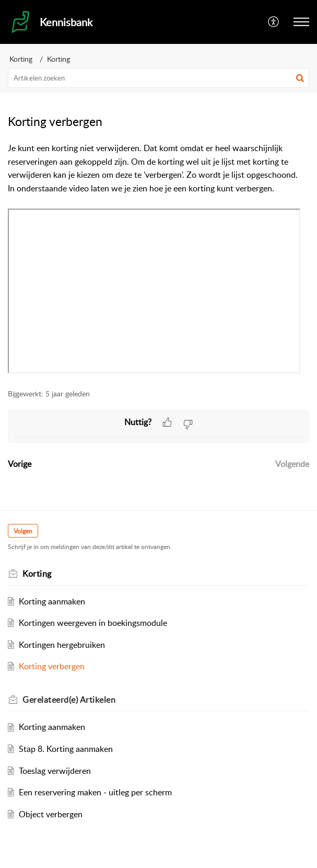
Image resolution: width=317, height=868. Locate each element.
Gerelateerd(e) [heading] (69, 700)
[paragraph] (158, 260)
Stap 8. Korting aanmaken (66, 749)
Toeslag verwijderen (55, 771)
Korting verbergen (52, 666)
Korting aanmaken (52, 601)
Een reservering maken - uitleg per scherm (95, 792)
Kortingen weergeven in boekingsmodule (93, 623)
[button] (274, 22)
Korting (21, 59)
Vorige (20, 464)
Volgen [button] (23, 531)
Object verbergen (51, 814)
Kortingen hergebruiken (62, 645)
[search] (158, 78)
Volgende (292, 464)
